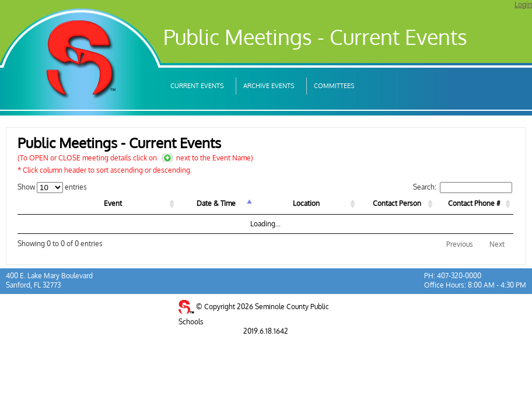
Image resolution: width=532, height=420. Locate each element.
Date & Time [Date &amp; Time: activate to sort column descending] (216, 203)
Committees (334, 86)
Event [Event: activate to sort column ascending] (113, 203)
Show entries (52, 187)
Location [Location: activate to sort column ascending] (306, 203)
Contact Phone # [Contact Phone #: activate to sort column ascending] (474, 203)
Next (497, 244)
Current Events (197, 86)
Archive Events (269, 86)
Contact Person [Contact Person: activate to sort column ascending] (397, 203)
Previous (460, 244)
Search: (463, 187)
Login (523, 4)
